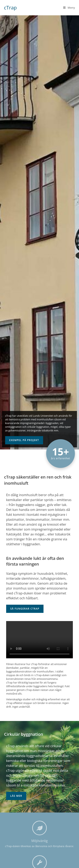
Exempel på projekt (24, 440)
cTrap (10, 7)
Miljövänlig (40, 841)
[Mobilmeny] (69, 8)
